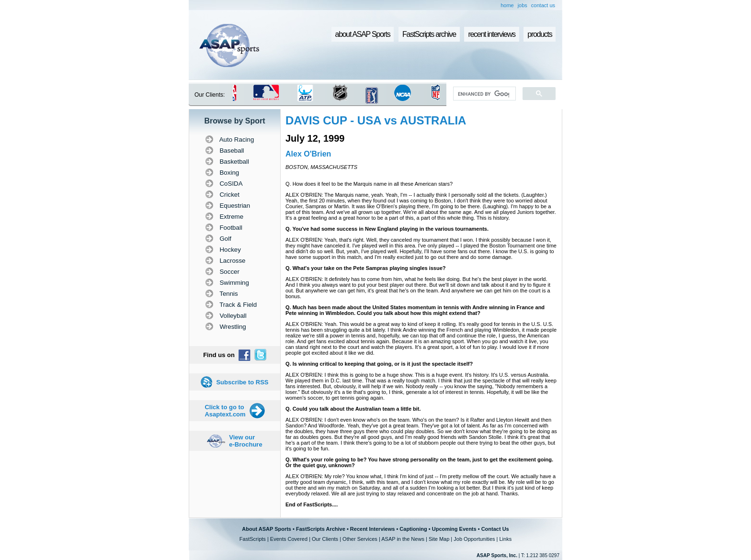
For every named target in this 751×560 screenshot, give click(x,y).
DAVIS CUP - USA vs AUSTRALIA (376, 120)
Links (505, 539)
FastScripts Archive (321, 529)
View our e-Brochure (245, 441)
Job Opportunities (474, 539)
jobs (523, 5)
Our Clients (325, 539)
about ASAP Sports (363, 34)
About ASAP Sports (267, 529)
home (507, 5)
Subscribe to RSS (242, 382)
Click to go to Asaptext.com (225, 411)
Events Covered (289, 539)
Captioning (413, 529)
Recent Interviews (373, 529)
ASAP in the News (403, 539)
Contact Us (495, 529)
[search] (484, 94)
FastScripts (253, 539)
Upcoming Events (454, 529)
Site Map (439, 539)
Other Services (360, 539)
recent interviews (491, 34)
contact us (543, 5)
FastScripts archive (429, 34)
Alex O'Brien (308, 154)
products (540, 34)
